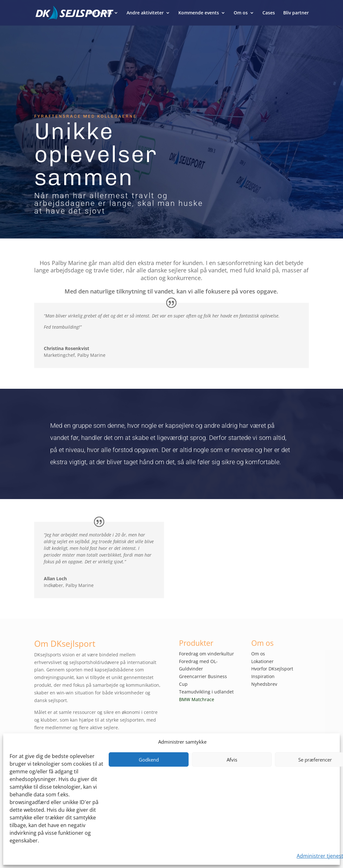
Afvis (232, 760)
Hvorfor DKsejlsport (272, 669)
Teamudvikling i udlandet (206, 692)
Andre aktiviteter (145, 13)
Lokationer (262, 661)
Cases (269, 13)
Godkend (149, 760)
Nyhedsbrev (264, 684)
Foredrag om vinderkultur (207, 654)
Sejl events (100, 13)
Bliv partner (296, 13)
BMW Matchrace (197, 699)
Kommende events (199, 13)
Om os (241, 13)
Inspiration (263, 676)
